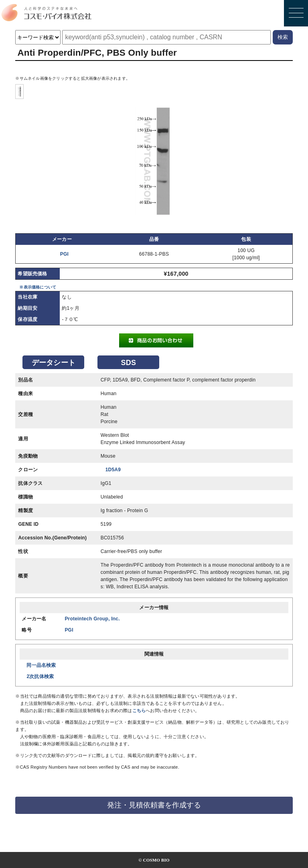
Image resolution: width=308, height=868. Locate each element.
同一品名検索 (41, 665)
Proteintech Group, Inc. (92, 619)
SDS (129, 363)
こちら (139, 711)
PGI (64, 254)
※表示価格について (38, 287)
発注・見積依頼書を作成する (154, 805)
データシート (54, 363)
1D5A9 (113, 470)
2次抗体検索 (40, 676)
